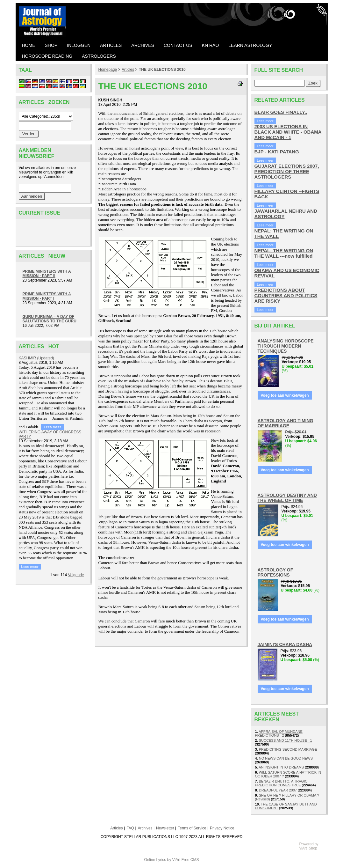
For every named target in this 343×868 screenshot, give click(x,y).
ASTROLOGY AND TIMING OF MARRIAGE (286, 423)
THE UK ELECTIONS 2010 (162, 70)
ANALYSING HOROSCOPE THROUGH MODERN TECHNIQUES (286, 346)
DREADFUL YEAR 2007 (278, 790)
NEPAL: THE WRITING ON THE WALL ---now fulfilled (284, 253)
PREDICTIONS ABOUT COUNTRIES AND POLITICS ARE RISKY (286, 295)
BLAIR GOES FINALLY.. (281, 112)
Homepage (108, 70)
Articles (128, 70)
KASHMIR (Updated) (36, 358)
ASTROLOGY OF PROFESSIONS (275, 572)
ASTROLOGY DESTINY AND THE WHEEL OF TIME (287, 498)
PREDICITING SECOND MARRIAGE (288, 749)
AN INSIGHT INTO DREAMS (281, 767)
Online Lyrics (155, 860)
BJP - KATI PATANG (277, 152)
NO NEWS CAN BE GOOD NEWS (286, 758)
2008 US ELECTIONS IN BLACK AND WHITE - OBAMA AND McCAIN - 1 (288, 132)
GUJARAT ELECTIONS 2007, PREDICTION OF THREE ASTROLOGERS (287, 171)
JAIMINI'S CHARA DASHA (285, 644)
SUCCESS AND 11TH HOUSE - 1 (286, 740)
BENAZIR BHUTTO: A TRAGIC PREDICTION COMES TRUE (281, 783)
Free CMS (190, 860)
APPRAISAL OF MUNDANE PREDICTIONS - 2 (279, 733)
